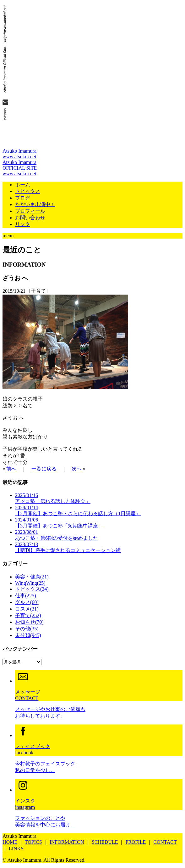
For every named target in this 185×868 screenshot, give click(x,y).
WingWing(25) (30, 583)
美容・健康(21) (32, 577)
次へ (77, 469)
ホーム (23, 185)
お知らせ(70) (29, 622)
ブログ (23, 198)
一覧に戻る (44, 469)
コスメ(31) (27, 609)
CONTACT (165, 842)
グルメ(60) (27, 602)
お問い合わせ (30, 218)
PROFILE (136, 842)
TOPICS (33, 842)
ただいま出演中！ (35, 204)
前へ (11, 469)
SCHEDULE (105, 842)
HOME (10, 842)
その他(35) (27, 629)
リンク (23, 224)
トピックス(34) (32, 589)
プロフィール (30, 211)
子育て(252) (28, 615)
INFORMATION (67, 842)
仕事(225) (26, 596)
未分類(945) (28, 635)
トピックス (28, 191)
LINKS (16, 849)
